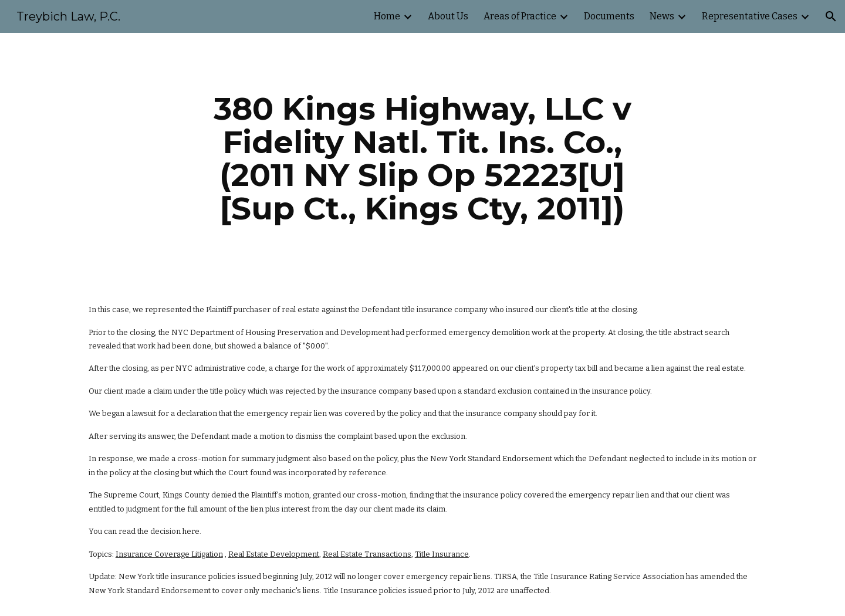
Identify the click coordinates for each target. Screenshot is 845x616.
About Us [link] (448, 16)
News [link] (662, 16)
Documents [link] (609, 16)
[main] (422, 158)
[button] (831, 16)
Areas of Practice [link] (520, 16)
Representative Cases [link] (750, 16)
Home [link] (387, 16)
